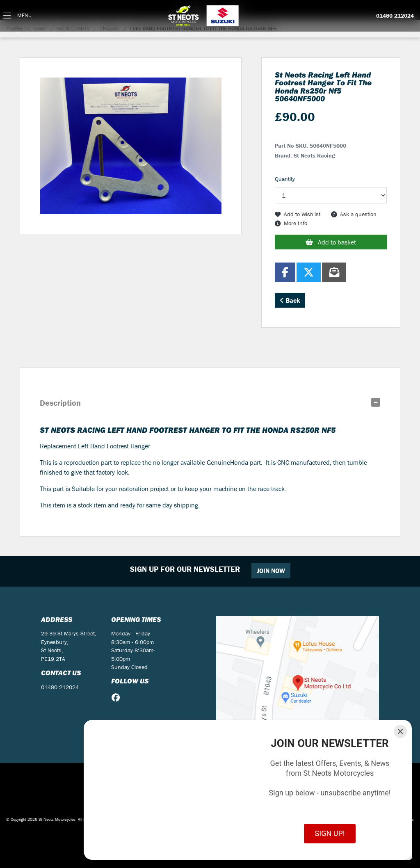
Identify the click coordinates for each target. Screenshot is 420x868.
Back (290, 300)
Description (60, 403)
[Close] (400, 731)
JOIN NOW (271, 571)
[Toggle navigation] (17, 16)
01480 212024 (395, 16)
